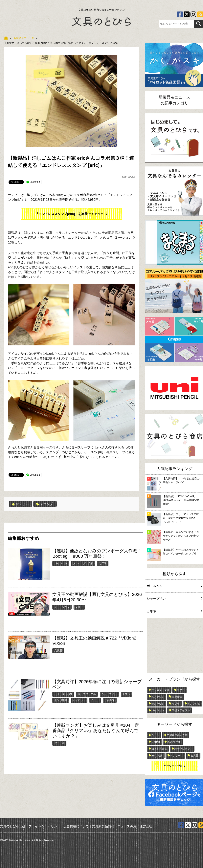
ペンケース (177, 756)
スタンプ (45, 504)
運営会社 (146, 826)
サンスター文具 (87, 694)
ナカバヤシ (158, 704)
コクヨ (181, 690)
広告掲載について (76, 826)
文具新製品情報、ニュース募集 (114, 826)
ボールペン (174, 586)
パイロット (61, 563)
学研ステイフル (181, 710)
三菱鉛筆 (110, 700)
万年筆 (103, 563)
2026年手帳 (174, 742)
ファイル (59, 743)
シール (155, 735)
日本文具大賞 (159, 749)
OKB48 (156, 742)
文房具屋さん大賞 (177, 735)
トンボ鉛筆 (61, 700)
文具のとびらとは (13, 826)
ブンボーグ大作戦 (83, 563)
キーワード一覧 (173, 766)
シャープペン (62, 607)
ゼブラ (126, 694)
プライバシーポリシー (44, 826)
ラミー (95, 700)
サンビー (14, 195)
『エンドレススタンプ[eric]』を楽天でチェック (69, 214)
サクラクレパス (63, 694)
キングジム (194, 704)
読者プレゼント (183, 749)
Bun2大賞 (157, 756)
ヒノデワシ (158, 697)
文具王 (79, 607)
